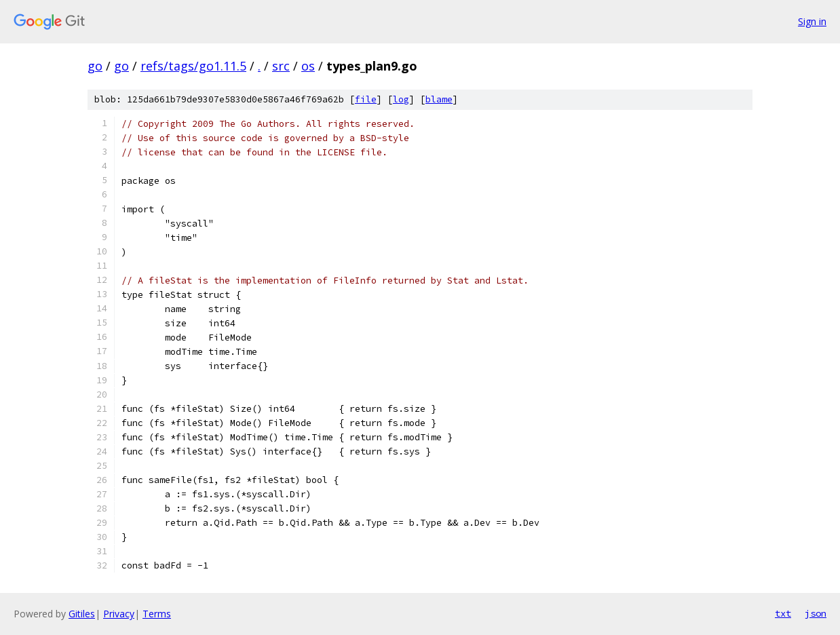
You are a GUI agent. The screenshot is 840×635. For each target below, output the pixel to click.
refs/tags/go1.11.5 (193, 66)
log (401, 99)
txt (783, 613)
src (281, 66)
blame (439, 99)
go (95, 66)
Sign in (812, 21)
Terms (157, 614)
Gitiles (82, 614)
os (308, 66)
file (366, 99)
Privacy (119, 614)
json (816, 613)
